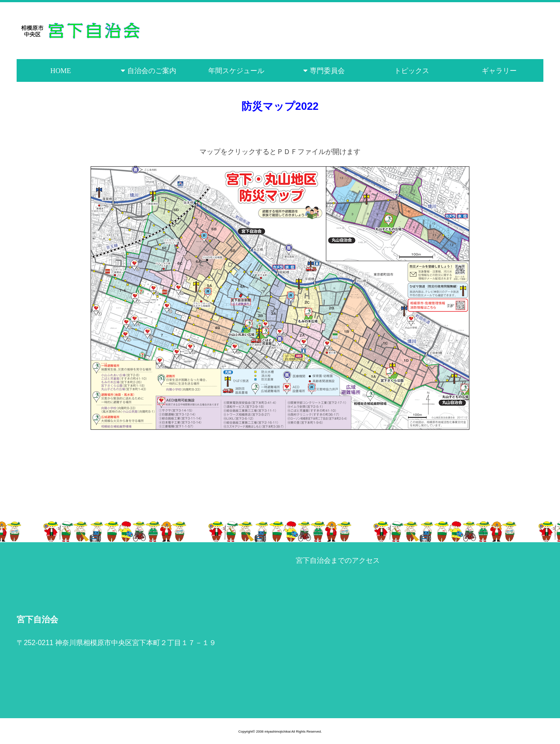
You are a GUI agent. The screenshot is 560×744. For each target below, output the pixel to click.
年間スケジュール (236, 70)
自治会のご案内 (152, 70)
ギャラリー (499, 70)
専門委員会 (327, 70)
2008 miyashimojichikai (273, 732)
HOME (61, 70)
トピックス (412, 70)
